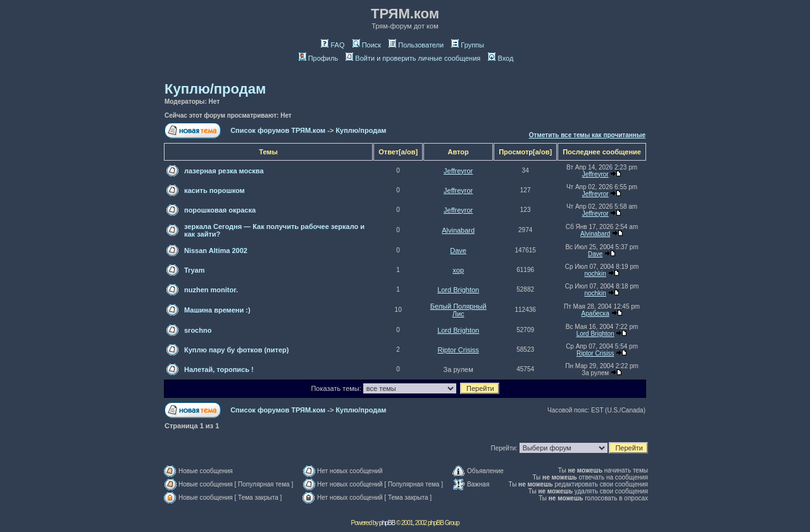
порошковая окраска (220, 210)
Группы (468, 45)
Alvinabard (458, 230)
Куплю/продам (215, 89)
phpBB (387, 523)
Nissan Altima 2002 (216, 251)
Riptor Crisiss (458, 350)
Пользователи (416, 45)
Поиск (367, 45)
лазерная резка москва (224, 171)
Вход (501, 58)
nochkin (595, 274)
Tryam (194, 270)
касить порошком (215, 190)
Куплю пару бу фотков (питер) (236, 350)
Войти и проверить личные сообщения (413, 58)
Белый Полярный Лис (458, 310)
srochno (198, 330)
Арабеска (595, 313)
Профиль (319, 58)
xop (458, 270)
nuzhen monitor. (211, 290)
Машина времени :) (217, 310)
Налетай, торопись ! (219, 369)
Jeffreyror (458, 171)
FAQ (333, 45)
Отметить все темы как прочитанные (587, 135)
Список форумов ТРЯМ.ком (278, 130)
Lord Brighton (458, 290)
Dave (458, 251)
